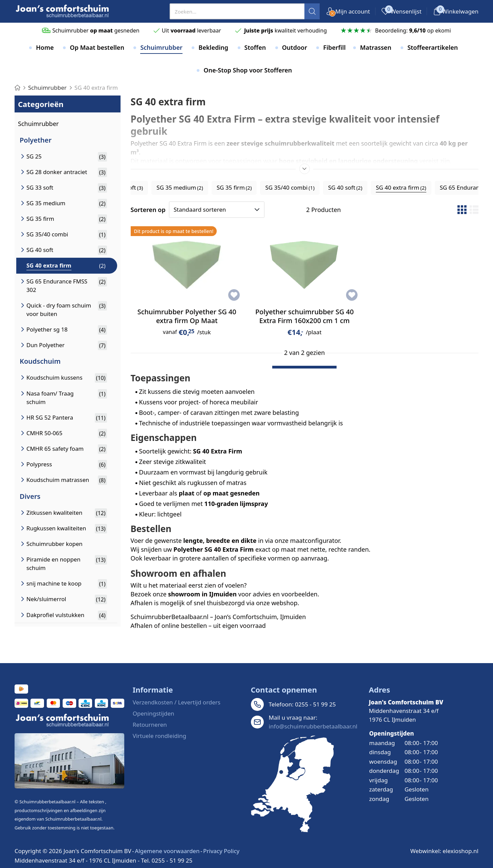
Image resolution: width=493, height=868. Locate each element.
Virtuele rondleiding (159, 736)
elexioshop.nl (460, 851)
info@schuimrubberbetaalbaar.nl (313, 726)
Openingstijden (154, 713)
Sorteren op (148, 210)
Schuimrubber (38, 124)
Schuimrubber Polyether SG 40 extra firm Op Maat (187, 316)
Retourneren (150, 725)
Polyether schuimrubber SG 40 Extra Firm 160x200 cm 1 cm (305, 316)
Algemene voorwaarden (167, 851)
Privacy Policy (221, 851)
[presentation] (245, 11)
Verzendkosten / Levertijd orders (177, 702)
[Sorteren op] (217, 210)
